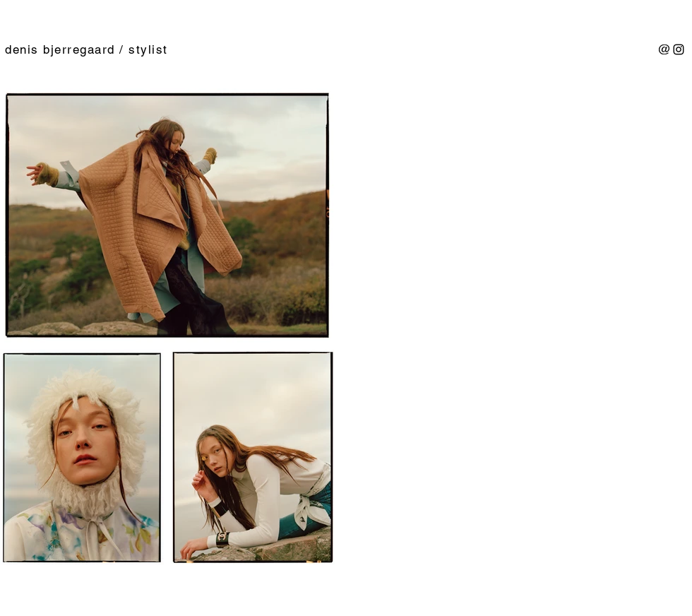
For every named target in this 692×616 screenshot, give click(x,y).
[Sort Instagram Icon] (679, 49)
